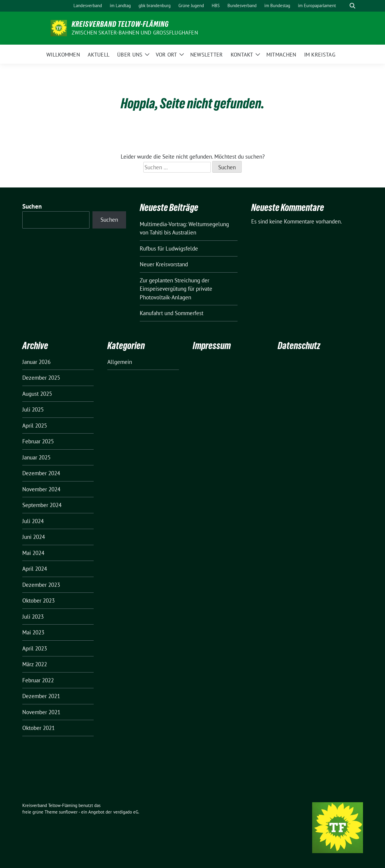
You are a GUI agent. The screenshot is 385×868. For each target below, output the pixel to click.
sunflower (68, 812)
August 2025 (37, 394)
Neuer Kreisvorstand (164, 264)
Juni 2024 (34, 537)
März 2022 (35, 664)
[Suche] (344, 6)
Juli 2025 (33, 409)
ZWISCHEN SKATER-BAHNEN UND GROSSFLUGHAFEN (135, 33)
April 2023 (35, 648)
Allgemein (120, 362)
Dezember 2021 (41, 696)
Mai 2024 (33, 553)
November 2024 (41, 489)
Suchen (32, 206)
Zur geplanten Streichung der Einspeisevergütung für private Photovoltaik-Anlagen (176, 289)
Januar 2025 (36, 457)
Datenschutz (299, 346)
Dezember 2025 (41, 378)
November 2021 (41, 712)
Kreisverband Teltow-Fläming (120, 24)
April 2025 (35, 426)
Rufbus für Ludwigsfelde (169, 248)
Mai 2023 (33, 632)
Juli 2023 (33, 617)
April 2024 (35, 569)
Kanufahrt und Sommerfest (172, 313)
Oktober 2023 (38, 600)
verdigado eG (126, 812)
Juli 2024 (33, 521)
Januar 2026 (36, 362)
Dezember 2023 (41, 585)
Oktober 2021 (38, 728)
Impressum (212, 346)
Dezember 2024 (41, 473)
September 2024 (42, 505)
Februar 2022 (38, 680)
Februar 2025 (38, 441)
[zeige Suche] (352, 6)
